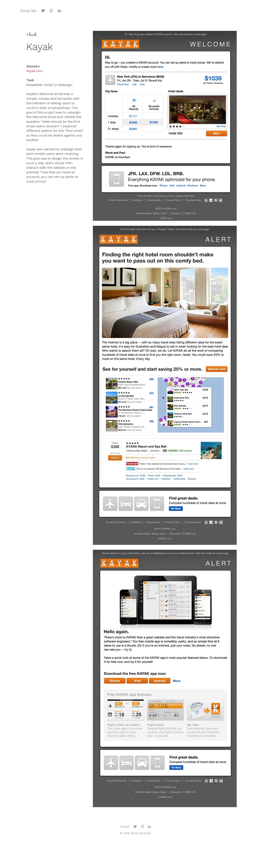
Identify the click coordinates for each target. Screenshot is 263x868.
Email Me (28, 11)
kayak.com (35, 71)
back (31, 34)
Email (125, 827)
